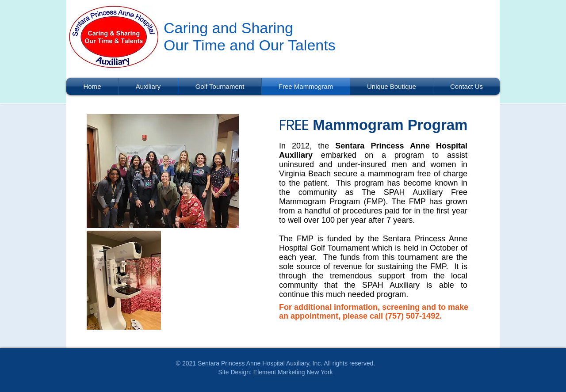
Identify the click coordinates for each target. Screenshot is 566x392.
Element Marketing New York (293, 372)
